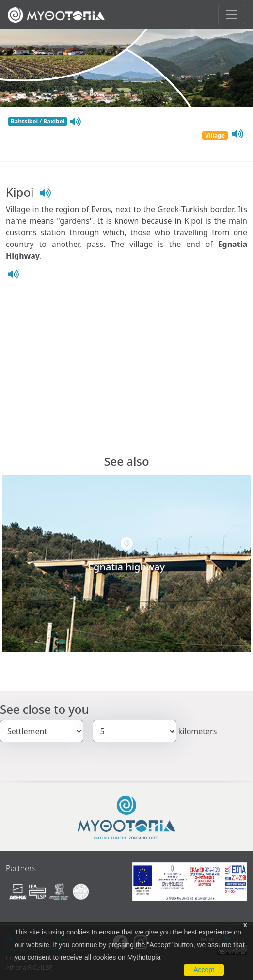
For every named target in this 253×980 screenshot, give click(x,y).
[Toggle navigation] (232, 15)
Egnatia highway (126, 567)
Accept (204, 970)
